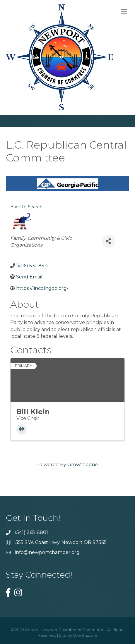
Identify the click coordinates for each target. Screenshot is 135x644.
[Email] (22, 429)
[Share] (108, 241)
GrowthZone (83, 465)
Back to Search (26, 207)
